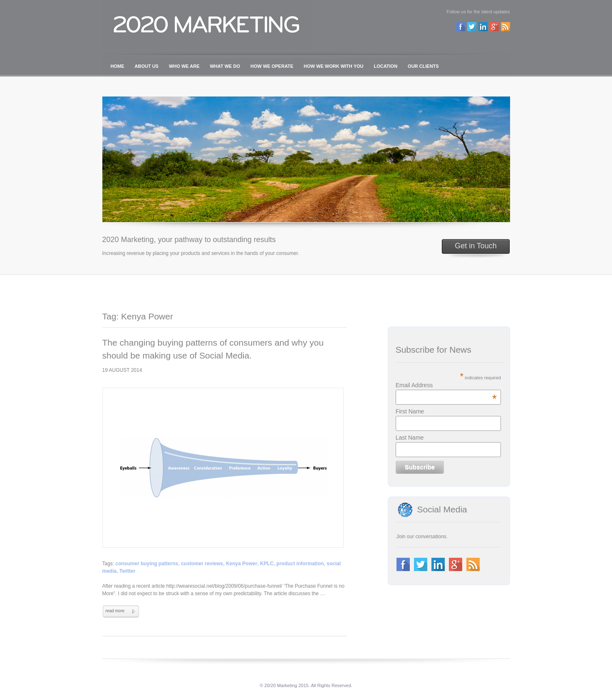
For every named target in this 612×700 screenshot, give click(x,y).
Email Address (446, 385)
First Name (410, 411)
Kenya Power (242, 564)
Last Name (410, 438)
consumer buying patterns (147, 564)
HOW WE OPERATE (272, 66)
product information (300, 564)
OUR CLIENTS (423, 66)
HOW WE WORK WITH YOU (333, 66)
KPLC (267, 564)
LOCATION (385, 66)
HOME (118, 66)
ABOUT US (147, 66)
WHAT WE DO (225, 66)
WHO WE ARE (184, 66)
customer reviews (202, 564)
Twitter (127, 571)
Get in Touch (476, 246)
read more (115, 611)
